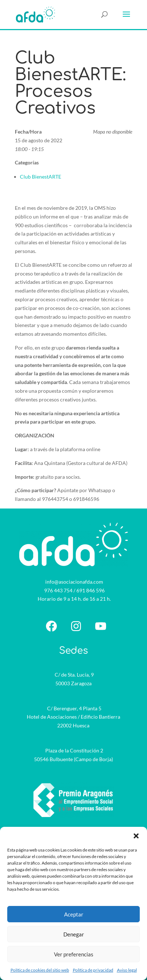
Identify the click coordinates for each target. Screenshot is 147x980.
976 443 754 (58, 590)
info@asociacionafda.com (74, 582)
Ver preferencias (74, 954)
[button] (136, 836)
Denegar (74, 934)
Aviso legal (127, 970)
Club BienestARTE (41, 177)
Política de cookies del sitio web (40, 970)
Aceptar (74, 914)
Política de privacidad (93, 970)
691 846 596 (91, 590)
